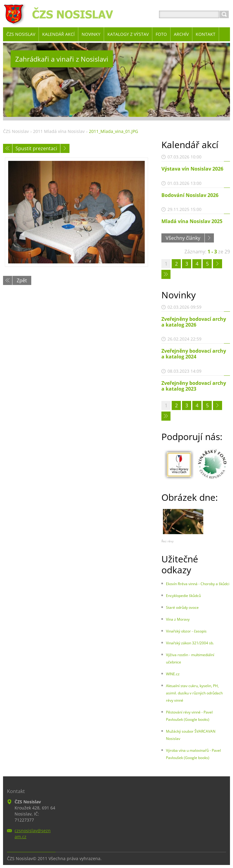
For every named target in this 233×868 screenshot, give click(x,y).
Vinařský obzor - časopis (186, 631)
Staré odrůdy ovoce (182, 607)
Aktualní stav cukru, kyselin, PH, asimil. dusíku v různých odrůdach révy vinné (194, 693)
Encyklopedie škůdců (183, 596)
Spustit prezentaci (36, 148)
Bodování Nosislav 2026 (190, 195)
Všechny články (183, 238)
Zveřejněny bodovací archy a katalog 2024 (194, 354)
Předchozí (8, 148)
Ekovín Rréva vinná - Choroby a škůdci (198, 584)
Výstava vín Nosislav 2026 (192, 169)
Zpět (22, 280)
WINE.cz (173, 674)
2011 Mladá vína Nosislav (59, 131)
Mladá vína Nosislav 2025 (192, 221)
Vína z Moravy (178, 619)
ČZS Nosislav (16, 131)
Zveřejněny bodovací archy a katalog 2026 (194, 322)
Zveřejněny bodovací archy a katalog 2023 (194, 386)
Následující (65, 148)
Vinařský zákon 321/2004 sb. (190, 643)
